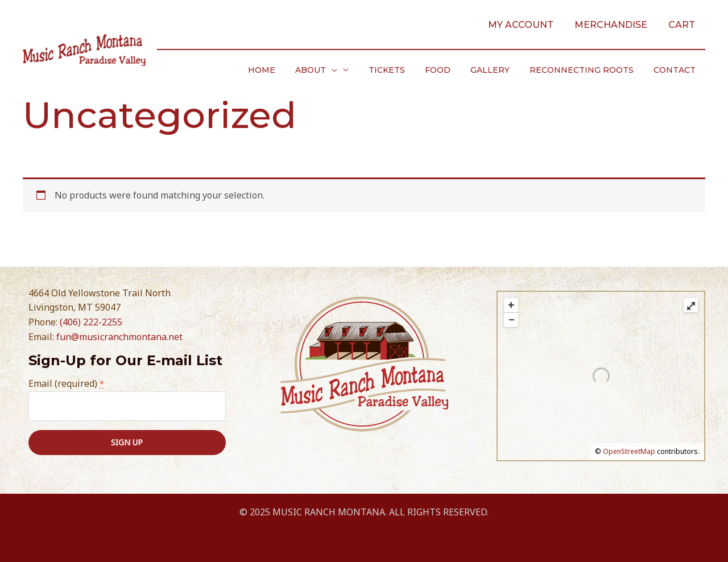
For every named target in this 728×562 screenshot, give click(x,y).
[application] (353, 70)
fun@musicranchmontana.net (119, 337)
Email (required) (66, 383)
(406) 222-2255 (91, 322)
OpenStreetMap (629, 451)
